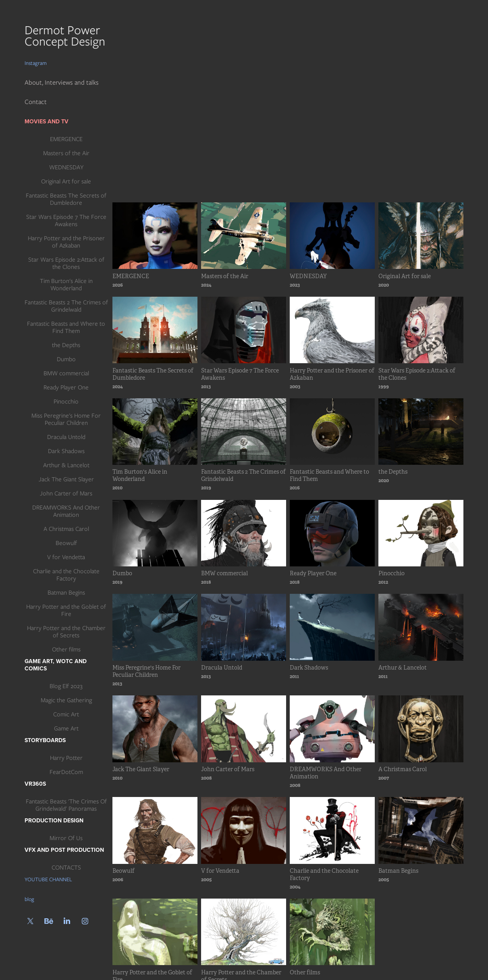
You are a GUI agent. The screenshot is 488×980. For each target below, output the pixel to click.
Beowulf (66, 543)
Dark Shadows (66, 451)
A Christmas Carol (66, 529)
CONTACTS (66, 868)
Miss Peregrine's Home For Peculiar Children (66, 419)
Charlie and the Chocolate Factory (66, 575)
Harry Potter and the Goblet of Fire (66, 610)
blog (29, 899)
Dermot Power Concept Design (66, 35)
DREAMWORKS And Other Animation (66, 511)
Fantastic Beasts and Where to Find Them (66, 327)
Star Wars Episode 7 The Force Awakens (66, 221)
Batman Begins (66, 593)
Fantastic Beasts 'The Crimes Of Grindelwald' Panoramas (66, 805)
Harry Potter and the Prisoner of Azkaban (66, 242)
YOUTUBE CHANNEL (48, 879)
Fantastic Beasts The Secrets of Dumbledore (66, 199)
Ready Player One (66, 387)
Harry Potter (66, 758)
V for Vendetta (66, 557)
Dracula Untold (66, 437)
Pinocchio (66, 402)
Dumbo (66, 359)
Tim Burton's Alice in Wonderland (66, 285)
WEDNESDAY (66, 167)
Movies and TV (47, 121)
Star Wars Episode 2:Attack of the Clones (66, 263)
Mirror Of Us (66, 838)
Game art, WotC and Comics (56, 665)
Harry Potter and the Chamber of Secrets (66, 632)
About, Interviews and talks (62, 82)
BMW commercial (66, 373)
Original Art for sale (66, 181)
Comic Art (66, 714)
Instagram (36, 63)
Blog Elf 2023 (66, 686)
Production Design (54, 820)
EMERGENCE (66, 139)
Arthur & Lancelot (66, 465)
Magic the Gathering (66, 700)
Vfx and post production (64, 850)
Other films (66, 649)
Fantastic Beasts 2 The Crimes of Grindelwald (66, 306)
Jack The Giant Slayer (66, 479)
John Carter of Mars (66, 493)
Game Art (66, 728)
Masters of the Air (66, 153)
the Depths (66, 345)
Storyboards (45, 740)
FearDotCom (66, 772)
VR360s (35, 784)
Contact (36, 102)
